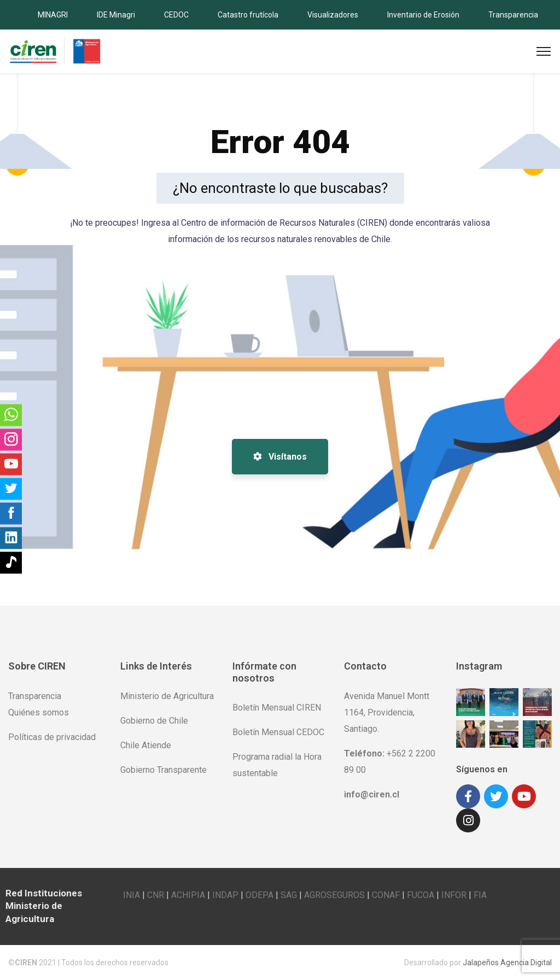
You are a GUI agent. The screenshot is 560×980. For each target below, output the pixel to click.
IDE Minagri (116, 15)
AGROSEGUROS (334, 895)
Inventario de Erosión (423, 15)
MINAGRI (53, 15)
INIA (132, 895)
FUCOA (421, 895)
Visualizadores (333, 15)
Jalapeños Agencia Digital (507, 963)
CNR (156, 895)
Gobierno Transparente (164, 770)
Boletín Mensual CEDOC (278, 732)
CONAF (386, 895)
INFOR (454, 895)
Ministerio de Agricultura (167, 696)
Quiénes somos (39, 712)
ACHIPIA (188, 895)
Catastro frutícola (248, 15)
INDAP (225, 895)
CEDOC (176, 15)
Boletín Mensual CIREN (277, 708)
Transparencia (513, 15)
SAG (289, 895)
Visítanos (280, 457)
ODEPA (259, 895)
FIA (480, 895)
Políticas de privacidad (52, 737)
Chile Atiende (146, 745)
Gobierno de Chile (154, 721)
